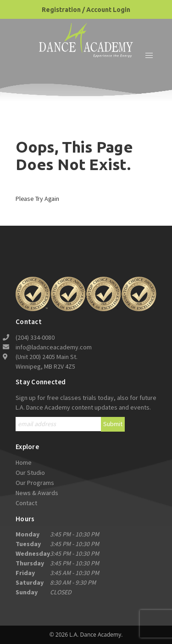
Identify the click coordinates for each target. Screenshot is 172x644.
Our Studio (30, 473)
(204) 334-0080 (35, 337)
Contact (26, 503)
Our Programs (35, 483)
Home (24, 462)
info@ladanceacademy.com (54, 347)
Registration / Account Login (86, 10)
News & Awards (37, 493)
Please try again (37, 199)
